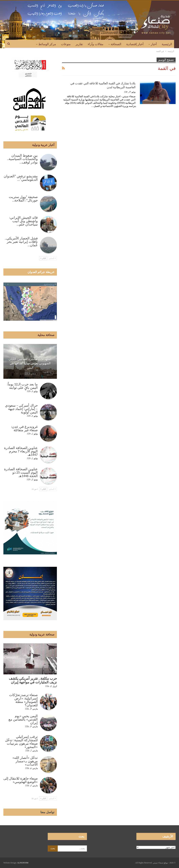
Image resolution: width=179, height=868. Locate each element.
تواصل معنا (47, 812)
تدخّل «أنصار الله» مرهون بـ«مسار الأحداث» (25, 761)
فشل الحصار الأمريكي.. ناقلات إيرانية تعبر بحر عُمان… (21, 242)
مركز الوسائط (47, 44)
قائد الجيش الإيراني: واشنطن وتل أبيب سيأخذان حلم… (23, 221)
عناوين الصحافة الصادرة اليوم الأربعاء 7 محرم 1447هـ (21, 451)
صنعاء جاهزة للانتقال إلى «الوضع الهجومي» (21, 780)
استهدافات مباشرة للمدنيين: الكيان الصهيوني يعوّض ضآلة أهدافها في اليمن (30, 363)
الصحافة (116, 44)
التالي (43, 258)
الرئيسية (167, 44)
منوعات (66, 44)
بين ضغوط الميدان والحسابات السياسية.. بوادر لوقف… (22, 159)
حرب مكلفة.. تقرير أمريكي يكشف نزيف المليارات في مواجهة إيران (33, 680)
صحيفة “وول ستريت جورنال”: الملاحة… (23, 199)
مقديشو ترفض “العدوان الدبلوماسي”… (21, 178)
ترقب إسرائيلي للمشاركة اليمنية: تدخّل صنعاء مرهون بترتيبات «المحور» (21, 742)
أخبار (154, 44)
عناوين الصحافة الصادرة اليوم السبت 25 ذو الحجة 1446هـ (21, 472)
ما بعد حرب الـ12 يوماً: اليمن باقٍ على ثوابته (22, 386)
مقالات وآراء (96, 44)
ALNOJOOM (23, 863)
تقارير (79, 44)
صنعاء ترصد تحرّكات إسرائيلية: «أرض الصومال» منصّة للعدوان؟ (23, 700)
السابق (52, 258)
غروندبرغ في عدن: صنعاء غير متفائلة (24, 428)
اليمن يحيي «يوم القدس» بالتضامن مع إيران (23, 719)
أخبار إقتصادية (135, 44)
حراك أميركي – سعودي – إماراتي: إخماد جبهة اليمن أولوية (21, 409)
